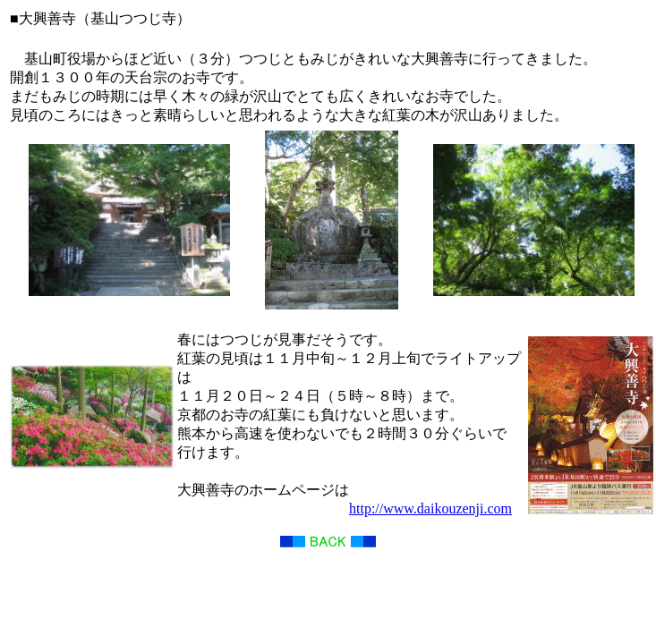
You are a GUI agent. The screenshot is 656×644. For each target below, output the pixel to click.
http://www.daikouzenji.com (430, 508)
